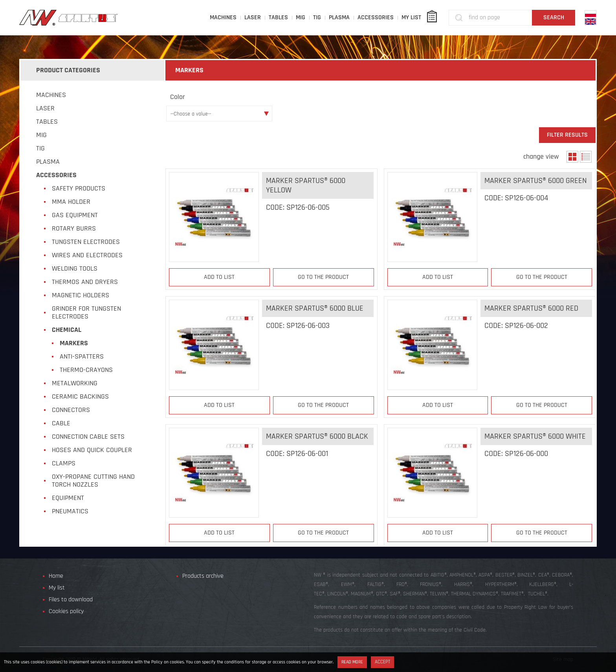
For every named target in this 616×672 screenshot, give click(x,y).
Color (178, 97)
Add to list (219, 277)
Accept (382, 662)
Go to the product (323, 277)
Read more (352, 662)
